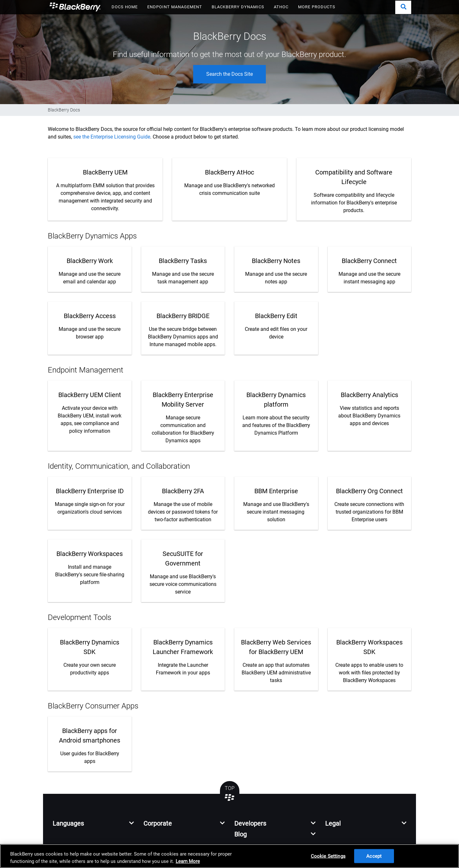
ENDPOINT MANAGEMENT (175, 7)
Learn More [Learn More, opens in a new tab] (188, 861)
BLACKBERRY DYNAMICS (238, 7)
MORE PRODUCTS (317, 7)
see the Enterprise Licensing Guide (112, 137)
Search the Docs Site (229, 74)
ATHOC (281, 7)
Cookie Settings (328, 856)
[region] (229, 856)
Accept (374, 856)
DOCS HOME (125, 7)
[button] (403, 7)
